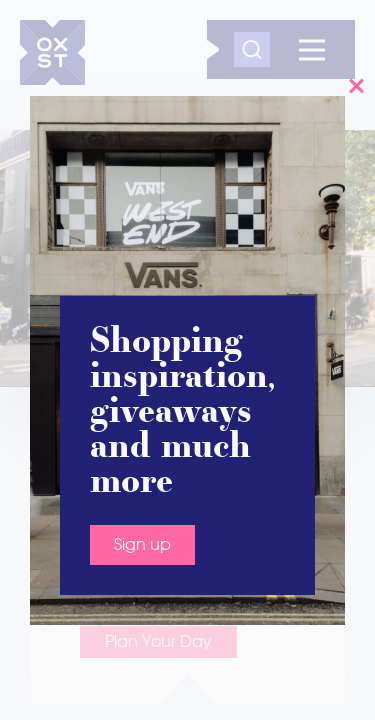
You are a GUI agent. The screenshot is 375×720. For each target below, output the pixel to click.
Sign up (142, 545)
